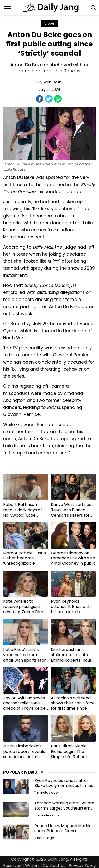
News (49, 24)
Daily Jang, (58, 859)
